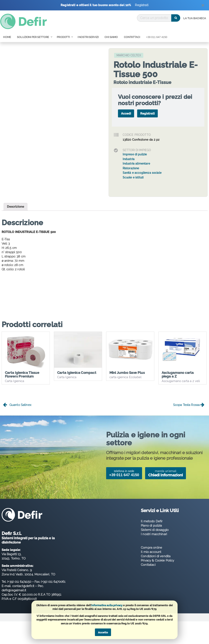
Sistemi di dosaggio (155, 530)
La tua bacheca (195, 18)
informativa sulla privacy (107, 605)
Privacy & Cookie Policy (157, 561)
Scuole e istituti (133, 177)
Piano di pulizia (151, 526)
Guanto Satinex (17, 406)
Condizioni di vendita (156, 557)
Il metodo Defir (152, 522)
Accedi (126, 114)
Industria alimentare (136, 164)
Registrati (142, 5)
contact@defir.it (23, 587)
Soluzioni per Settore (33, 37)
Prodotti (63, 37)
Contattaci (132, 37)
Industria (129, 159)
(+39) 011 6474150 (19, 582)
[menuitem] (195, 18)
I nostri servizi (88, 37)
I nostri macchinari (154, 535)
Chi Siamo (111, 37)
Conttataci (148, 565)
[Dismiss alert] (203, 6)
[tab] (16, 207)
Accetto (103, 632)
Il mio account (151, 553)
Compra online (151, 548)
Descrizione (16, 207)
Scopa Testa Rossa (189, 406)
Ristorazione (131, 168)
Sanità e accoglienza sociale (142, 173)
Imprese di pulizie (135, 154)
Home (7, 37)
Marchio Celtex (129, 55)
